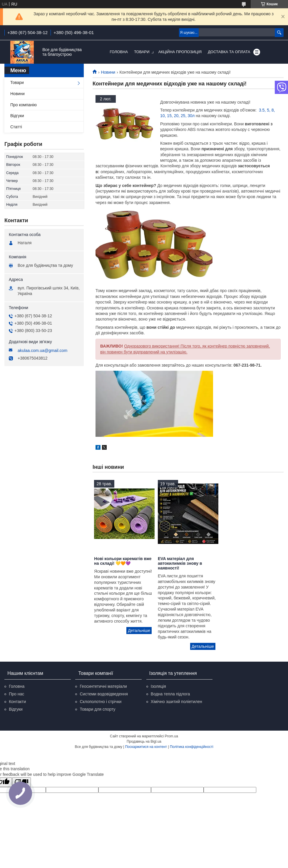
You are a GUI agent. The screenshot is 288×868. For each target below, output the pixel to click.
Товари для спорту (97, 709)
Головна (119, 52)
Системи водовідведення (104, 694)
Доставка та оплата (229, 52)
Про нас (16, 694)
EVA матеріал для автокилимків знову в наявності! (180, 563)
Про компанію (24, 105)
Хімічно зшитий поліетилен (176, 702)
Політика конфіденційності (192, 747)
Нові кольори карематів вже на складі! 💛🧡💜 (123, 561)
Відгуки (17, 116)
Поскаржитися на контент (146, 747)
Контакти (17, 702)
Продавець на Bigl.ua (144, 741)
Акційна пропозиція (180, 52)
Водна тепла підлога (170, 694)
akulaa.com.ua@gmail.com (42, 350)
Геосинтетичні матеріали (103, 686)
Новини (108, 72)
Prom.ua (171, 736)
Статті (16, 127)
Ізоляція (158, 686)
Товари (142, 52)
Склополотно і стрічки (101, 702)
